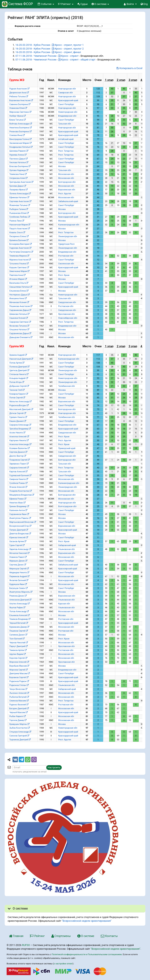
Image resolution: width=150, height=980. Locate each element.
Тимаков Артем (18, 650)
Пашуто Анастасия (20, 229)
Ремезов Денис (18, 596)
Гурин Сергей (17, 545)
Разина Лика (17, 221)
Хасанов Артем (18, 541)
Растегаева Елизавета (21, 252)
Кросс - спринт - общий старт (77, 60)
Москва (62, 166)
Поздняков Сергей (19, 460)
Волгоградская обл (67, 506)
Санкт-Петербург (66, 104)
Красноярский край (68, 530)
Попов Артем (17, 363)
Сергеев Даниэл (18, 452)
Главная (16, 936)
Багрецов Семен (18, 588)
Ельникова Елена (19, 291)
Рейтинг (66, 4)
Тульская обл (65, 124)
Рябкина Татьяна (19, 97)
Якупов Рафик (17, 608)
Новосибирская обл (68, 318)
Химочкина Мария (19, 271)
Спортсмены (61, 936)
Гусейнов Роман (18, 483)
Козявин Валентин (19, 448)
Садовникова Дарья (20, 310)
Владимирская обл (67, 116)
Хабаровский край (67, 545)
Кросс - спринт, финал (66, 52)
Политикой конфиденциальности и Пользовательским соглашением (87, 954)
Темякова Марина (19, 256)
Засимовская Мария (20, 143)
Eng (144, 4)
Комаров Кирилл (19, 394)
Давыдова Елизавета (21, 337)
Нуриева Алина (18, 155)
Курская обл (64, 604)
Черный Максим (18, 712)
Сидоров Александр (20, 425)
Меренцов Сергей (19, 569)
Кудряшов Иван (18, 584)
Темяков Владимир (20, 619)
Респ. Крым (64, 275)
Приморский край (67, 448)
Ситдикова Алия (18, 178)
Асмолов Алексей (19, 437)
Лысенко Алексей (19, 693)
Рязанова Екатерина (20, 132)
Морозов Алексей (19, 662)
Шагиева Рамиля (19, 151)
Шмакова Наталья (19, 314)
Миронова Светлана (20, 112)
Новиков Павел (18, 557)
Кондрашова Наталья (21, 147)
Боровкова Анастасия (21, 100)
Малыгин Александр (20, 402)
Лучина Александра (20, 194)
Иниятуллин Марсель (21, 592)
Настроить (54, 767)
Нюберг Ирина (17, 116)
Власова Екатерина (20, 166)
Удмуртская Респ (66, 244)
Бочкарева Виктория (21, 244)
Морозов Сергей (18, 670)
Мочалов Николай (19, 553)
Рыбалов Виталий (19, 697)
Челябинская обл (67, 386)
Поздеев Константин (21, 491)
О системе (100, 4)
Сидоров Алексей (19, 468)
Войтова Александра (21, 124)
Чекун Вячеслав (18, 689)
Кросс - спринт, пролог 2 (68, 49)
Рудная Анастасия (19, 89)
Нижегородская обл (68, 112)
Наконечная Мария (20, 225)
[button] (130, 4)
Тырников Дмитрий (20, 740)
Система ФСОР (17, 4)
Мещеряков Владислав (22, 495)
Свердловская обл (67, 302)
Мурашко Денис (18, 561)
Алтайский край (66, 139)
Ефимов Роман (18, 499)
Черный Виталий (19, 623)
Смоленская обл (66, 264)
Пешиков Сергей (19, 631)
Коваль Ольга (17, 233)
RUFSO (26, 945)
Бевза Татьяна (17, 120)
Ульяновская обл (66, 549)
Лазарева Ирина (18, 190)
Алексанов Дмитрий (20, 600)
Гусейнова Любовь (20, 217)
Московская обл (66, 174)
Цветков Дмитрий (19, 370)
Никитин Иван (17, 503)
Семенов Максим (19, 701)
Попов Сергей (17, 398)
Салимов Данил (18, 635)
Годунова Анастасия (20, 248)
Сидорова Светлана (20, 322)
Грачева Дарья (18, 186)
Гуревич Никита (18, 417)
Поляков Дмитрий (19, 367)
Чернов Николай (19, 643)
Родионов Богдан (19, 405)
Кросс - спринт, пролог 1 (68, 45)
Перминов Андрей (19, 576)
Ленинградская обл (68, 236)
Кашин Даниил (18, 421)
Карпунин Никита (19, 441)
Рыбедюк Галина (19, 209)
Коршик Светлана (19, 268)
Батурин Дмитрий (19, 709)
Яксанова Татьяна (19, 326)
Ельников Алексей (19, 615)
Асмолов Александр (20, 444)
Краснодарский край (68, 100)
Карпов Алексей (18, 472)
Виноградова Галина (20, 139)
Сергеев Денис (18, 565)
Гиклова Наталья (19, 162)
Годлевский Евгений (20, 476)
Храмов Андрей (18, 355)
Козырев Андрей (19, 378)
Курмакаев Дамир (19, 627)
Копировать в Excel (129, 68)
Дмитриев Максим (20, 674)
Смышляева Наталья (21, 287)
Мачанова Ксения (19, 302)
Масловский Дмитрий (21, 409)
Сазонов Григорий (19, 736)
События (46, 4)
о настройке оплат (63, 964)
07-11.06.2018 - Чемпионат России (36, 56)
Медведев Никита (19, 573)
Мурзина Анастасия (20, 260)
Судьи (83, 4)
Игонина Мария (18, 279)
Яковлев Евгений (19, 580)
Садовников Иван (19, 514)
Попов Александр (19, 611)
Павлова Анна (17, 275)
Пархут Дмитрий (18, 646)
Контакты (109, 936)
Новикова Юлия (18, 108)
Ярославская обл (66, 314)
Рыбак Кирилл (17, 716)
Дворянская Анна (19, 93)
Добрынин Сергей (19, 386)
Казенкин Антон (18, 510)
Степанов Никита (19, 374)
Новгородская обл (67, 89)
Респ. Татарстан (66, 151)
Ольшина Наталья (19, 330)
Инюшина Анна (18, 298)
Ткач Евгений (17, 639)
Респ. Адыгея (65, 194)
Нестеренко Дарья (19, 295)
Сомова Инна (17, 135)
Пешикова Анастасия (21, 306)
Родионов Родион (19, 681)
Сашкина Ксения (19, 318)
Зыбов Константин (20, 728)
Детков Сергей (18, 413)
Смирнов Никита (19, 479)
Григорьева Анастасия (21, 182)
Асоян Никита (17, 433)
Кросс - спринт (69, 56)
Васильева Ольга (19, 283)
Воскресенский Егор (20, 526)
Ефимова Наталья (19, 198)
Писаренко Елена (19, 236)
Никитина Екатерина (21, 128)
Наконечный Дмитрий (21, 359)
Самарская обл (65, 93)
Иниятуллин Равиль (20, 518)
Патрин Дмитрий (19, 530)
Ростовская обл (66, 256)
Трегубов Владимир (20, 429)
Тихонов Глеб (17, 390)
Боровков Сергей (19, 677)
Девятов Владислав (20, 534)
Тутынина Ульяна (19, 264)
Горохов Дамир (18, 720)
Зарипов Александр (20, 549)
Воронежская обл (67, 190)
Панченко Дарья (18, 159)
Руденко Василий (19, 705)
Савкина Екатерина (20, 104)
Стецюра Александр (20, 732)
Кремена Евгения (19, 240)
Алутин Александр (19, 604)
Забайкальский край (68, 201)
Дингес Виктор (18, 456)
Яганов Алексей (18, 487)
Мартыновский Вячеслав (23, 522)
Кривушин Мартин (19, 724)
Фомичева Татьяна (20, 205)
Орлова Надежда (19, 170)
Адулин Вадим (17, 654)
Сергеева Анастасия (20, 201)
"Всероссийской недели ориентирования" (87, 921)
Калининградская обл (69, 225)
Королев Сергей (18, 658)
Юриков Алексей (19, 538)
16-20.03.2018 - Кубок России (33, 45)
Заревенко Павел (19, 464)
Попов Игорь (17, 382)
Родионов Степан (19, 685)
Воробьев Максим (19, 666)
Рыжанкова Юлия (19, 213)
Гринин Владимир (19, 506)
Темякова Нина (18, 174)
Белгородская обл (67, 182)
